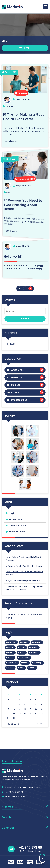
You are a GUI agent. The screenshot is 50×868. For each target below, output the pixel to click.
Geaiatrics (17, 377)
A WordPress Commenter (19, 615)
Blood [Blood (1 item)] (24, 642)
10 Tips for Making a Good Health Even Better (24, 117)
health (10, 107)
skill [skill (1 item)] (21, 668)
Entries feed (16, 519)
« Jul (40, 723)
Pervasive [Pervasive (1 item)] (12, 663)
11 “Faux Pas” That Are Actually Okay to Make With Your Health (25, 588)
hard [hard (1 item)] (22, 647)
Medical (21, 93)
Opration (16, 392)
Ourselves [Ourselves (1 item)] (24, 658)
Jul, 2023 (11, 73)
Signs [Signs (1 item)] (10, 668)
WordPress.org (17, 532)
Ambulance (17, 370)
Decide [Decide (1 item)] (37, 642)
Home (24, 48)
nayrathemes (23, 99)
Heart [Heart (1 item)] (10, 653)
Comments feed (18, 526)
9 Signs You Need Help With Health (23, 580)
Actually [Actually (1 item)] (11, 642)
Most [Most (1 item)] (10, 658)
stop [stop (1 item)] (32, 668)
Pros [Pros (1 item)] (25, 663)
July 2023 (10, 344)
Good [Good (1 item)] (10, 647)
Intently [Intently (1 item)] (34, 653)
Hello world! (18, 255)
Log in (12, 513)
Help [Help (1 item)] (22, 653)
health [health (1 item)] (34, 647)
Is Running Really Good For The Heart (24, 566)
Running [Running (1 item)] (37, 663)
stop (16, 192)
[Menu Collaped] (46, 7)
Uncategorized (24, 179)
